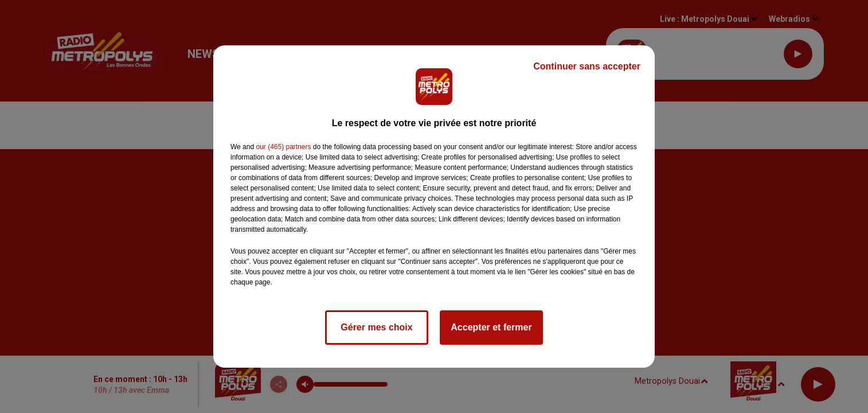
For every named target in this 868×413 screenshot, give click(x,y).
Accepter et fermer (491, 327)
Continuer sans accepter (587, 66)
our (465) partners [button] (283, 147)
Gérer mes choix (376, 327)
